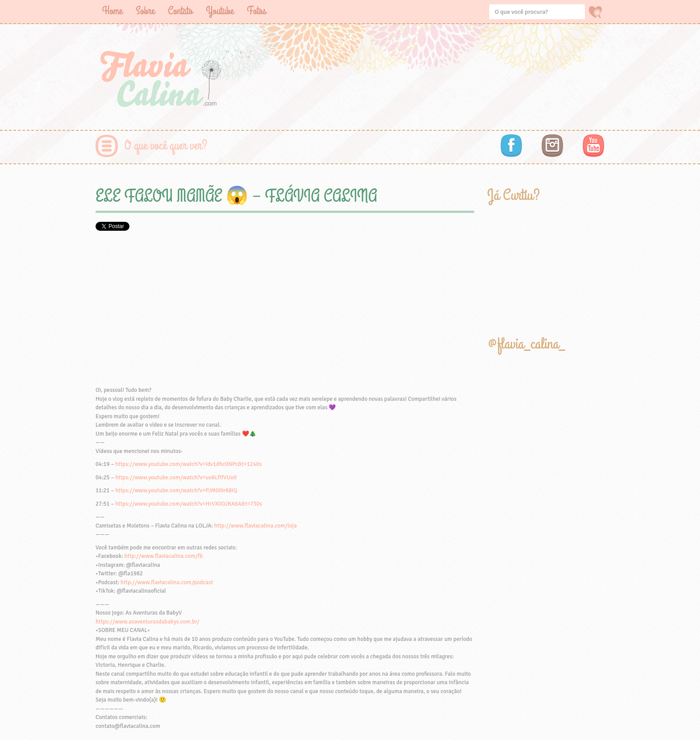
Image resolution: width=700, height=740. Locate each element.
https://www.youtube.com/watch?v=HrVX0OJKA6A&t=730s (189, 504)
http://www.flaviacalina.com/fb (164, 556)
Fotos (256, 11)
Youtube (220, 11)
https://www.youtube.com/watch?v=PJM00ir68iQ (176, 491)
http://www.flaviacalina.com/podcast (167, 582)
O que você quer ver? (166, 146)
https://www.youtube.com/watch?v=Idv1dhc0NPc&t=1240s (188, 464)
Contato (180, 11)
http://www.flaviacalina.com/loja (256, 526)
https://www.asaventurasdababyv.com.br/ (147, 622)
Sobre (145, 11)
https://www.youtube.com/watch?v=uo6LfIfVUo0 (176, 478)
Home (112, 11)
